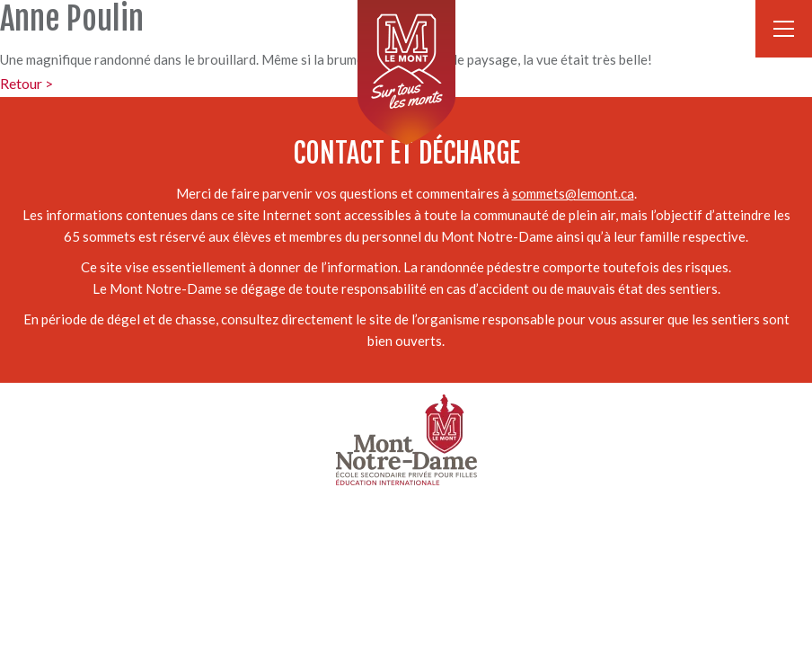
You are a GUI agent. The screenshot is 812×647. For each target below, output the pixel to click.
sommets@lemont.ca (573, 193)
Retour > (26, 83)
